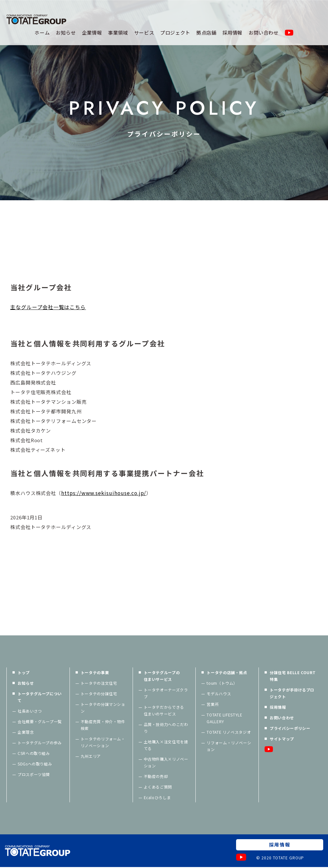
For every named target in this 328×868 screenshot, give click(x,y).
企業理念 (26, 733)
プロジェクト (175, 33)
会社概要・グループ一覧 (40, 722)
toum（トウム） (222, 684)
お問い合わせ (264, 33)
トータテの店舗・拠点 (227, 673)
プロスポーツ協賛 (34, 775)
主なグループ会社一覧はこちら (48, 307)
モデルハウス (219, 694)
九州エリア (91, 757)
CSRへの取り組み (34, 754)
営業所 (213, 705)
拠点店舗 (206, 33)
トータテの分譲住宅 (99, 694)
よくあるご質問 (158, 787)
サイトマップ (282, 739)
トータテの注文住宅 (99, 684)
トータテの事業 (95, 673)
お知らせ (66, 33)
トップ (24, 673)
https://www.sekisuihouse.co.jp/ (105, 493)
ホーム (42, 33)
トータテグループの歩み (40, 743)
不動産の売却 (156, 777)
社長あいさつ (30, 711)
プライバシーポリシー (290, 729)
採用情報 (232, 33)
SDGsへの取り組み (35, 764)
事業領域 (118, 33)
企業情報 (92, 33)
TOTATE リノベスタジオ (229, 733)
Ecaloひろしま (157, 798)
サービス (144, 33)
